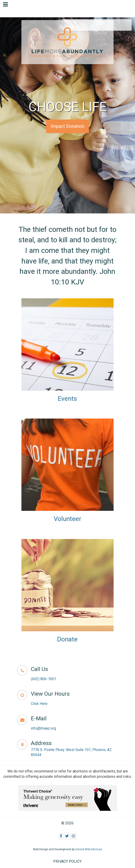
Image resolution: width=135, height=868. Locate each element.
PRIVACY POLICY (67, 861)
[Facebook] (61, 836)
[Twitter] (67, 836)
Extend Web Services (89, 849)
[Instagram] (73, 836)
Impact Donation (67, 126)
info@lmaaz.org (43, 728)
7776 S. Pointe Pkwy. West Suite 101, (62, 750)
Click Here (39, 704)
